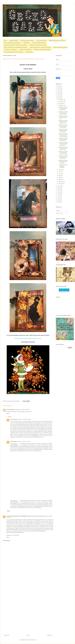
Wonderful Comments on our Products (57, 40)
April (60, 178)
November (61, 102)
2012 (59, 200)
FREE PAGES (26, 43)
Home (5, 40)
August (60, 170)
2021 (59, 96)
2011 (59, 202)
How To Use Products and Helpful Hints (12, 43)
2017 (59, 190)
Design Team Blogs (14, 40)
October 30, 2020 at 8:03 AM (24, 419)
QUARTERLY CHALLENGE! (25, 50)
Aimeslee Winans (11, 410)
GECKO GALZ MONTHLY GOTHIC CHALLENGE (40, 47)
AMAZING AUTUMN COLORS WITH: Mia (63, 117)
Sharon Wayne (14, 419)
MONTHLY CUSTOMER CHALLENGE (42, 50)
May (60, 176)
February (61, 182)
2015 (59, 194)
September (61, 106)
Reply (8, 414)
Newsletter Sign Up (64, 290)
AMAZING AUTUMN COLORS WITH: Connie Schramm (63, 153)
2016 (59, 192)
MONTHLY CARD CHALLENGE (60, 47)
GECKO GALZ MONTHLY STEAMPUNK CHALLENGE (16, 47)
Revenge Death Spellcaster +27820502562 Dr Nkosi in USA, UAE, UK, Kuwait (25, 516)
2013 (59, 198)
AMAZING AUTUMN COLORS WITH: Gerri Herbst (63, 157)
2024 (59, 90)
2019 (59, 186)
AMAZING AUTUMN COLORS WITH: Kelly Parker (63, 109)
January (61, 184)
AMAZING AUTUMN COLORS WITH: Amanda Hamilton (63, 135)
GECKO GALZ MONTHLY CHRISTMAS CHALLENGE (15, 45)
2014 (59, 196)
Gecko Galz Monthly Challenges (39, 43)
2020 (59, 98)
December (61, 100)
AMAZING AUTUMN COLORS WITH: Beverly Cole (63, 122)
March (60, 180)
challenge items (29, 52)
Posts (59, 211)
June (60, 174)
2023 (59, 92)
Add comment (7, 541)
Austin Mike (13, 442)
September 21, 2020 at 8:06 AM (22, 410)
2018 (59, 188)
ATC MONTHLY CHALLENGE (10, 50)
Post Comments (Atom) (31, 640)
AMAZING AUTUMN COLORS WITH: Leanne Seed (63, 148)
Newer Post (7, 635)
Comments (60, 213)
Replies (10, 417)
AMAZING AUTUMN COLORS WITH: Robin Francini (63, 126)
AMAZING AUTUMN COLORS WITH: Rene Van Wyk (63, 113)
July (60, 172)
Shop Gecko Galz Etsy (41, 40)
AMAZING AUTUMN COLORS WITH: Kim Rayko (63, 162)
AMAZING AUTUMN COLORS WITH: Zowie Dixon (63, 144)
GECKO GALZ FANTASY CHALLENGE (38, 45)
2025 (59, 88)
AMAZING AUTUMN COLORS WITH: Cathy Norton (63, 140)
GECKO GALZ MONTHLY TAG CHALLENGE (14, 52)
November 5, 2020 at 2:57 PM (23, 442)
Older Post (50, 635)
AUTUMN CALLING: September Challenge (63, 166)
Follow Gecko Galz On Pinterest (27, 40)
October (61, 104)
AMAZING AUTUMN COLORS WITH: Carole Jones (63, 131)
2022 (59, 94)
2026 (59, 86)
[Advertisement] (28, 606)
